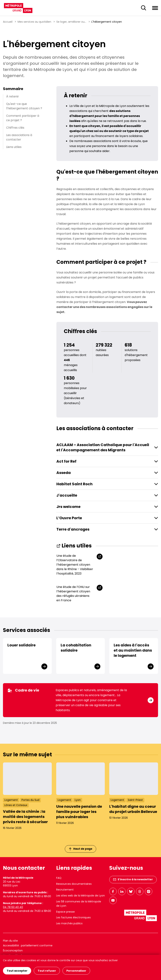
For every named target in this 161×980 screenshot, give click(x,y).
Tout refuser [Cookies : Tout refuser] (47, 971)
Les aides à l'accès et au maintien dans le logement (133, 650)
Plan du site (10, 941)
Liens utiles (14, 147)
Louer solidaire (22, 645)
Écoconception (13, 950)
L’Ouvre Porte (69, 518)
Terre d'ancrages (73, 529)
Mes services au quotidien (34, 22)
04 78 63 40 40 (13, 907)
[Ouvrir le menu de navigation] (155, 8)
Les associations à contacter (19, 137)
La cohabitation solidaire (76, 648)
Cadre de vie (23, 690)
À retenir (13, 96)
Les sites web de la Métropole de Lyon (80, 896)
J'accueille (67, 495)
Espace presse (65, 912)
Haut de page (81, 849)
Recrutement (65, 890)
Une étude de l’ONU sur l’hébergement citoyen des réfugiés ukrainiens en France (73, 594)
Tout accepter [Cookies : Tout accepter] (17, 971)
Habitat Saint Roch (74, 484)
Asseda (64, 473)
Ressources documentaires (74, 884)
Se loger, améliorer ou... (71, 22)
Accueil (8, 22)
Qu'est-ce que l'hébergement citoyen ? (24, 106)
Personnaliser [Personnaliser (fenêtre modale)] (76, 971)
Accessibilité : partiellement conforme (28, 945)
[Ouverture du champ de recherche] (144, 8)
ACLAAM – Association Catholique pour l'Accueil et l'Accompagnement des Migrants (103, 447)
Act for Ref (66, 461)
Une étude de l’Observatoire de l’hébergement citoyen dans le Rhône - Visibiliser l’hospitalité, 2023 (75, 565)
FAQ (59, 878)
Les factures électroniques (73, 917)
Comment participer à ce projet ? (23, 118)
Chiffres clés (15, 128)
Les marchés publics (69, 923)
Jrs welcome (68, 507)
